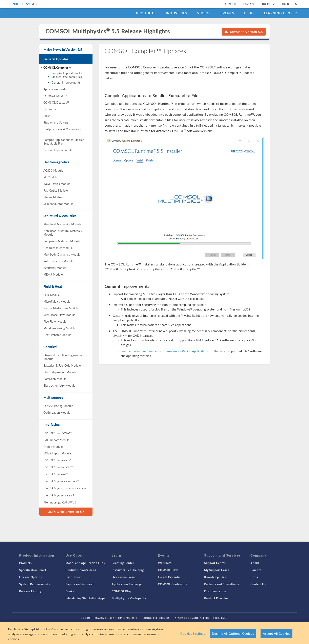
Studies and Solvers (56, 122)
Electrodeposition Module (60, 372)
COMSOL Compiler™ (57, 67)
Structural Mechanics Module (62, 224)
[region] (154, 633)
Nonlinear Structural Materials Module (63, 233)
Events (227, 13)
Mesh (47, 116)
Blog (249, 13)
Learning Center (280, 13)
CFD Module (52, 295)
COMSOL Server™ (55, 96)
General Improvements (66, 82)
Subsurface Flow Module (59, 315)
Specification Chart (33, 570)
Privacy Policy (104, 618)
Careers (256, 570)
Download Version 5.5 (244, 32)
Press (254, 577)
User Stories (74, 577)
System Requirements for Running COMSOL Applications (170, 351)
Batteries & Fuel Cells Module (62, 365)
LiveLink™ (58, 433)
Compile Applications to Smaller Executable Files (67, 75)
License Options (30, 577)
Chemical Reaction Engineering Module (63, 357)
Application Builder (55, 89)
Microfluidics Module (57, 301)
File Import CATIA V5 (60, 502)
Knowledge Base (216, 577)
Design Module (53, 447)
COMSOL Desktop (56, 102)
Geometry (50, 109)
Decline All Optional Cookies (233, 633)
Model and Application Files (85, 563)
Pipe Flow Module (55, 321)
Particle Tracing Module (58, 406)
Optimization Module (57, 412)
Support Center (215, 563)
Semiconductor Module (58, 204)
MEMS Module (53, 274)
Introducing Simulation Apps (85, 598)
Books (70, 591)
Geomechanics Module (58, 248)
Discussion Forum (124, 577)
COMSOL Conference (173, 584)
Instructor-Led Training (128, 570)
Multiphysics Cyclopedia (129, 598)
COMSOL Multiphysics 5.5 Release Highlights (108, 31)
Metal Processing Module (59, 328)
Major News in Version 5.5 (63, 49)
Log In (285, 4)
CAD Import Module (56, 440)
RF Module (50, 177)
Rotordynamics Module (58, 261)
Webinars (165, 563)
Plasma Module (53, 197)
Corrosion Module (55, 379)
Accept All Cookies (277, 633)
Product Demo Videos (81, 570)
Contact (249, 4)
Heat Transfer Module (57, 335)
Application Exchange (127, 584)
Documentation (215, 591)
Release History (30, 591)
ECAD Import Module (57, 453)
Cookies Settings (193, 633)
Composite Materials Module (62, 241)
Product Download (217, 598)
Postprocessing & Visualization (63, 129)
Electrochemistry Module (59, 385)
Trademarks (126, 618)
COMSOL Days (168, 570)
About (255, 563)
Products (146, 13)
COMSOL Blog (122, 591)
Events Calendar (169, 577)
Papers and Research (80, 584)
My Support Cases (217, 570)
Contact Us (258, 584)
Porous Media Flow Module (61, 308)
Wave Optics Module (57, 184)
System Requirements (34, 584)
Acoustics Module (55, 268)
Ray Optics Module (56, 190)
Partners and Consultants (222, 584)
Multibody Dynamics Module (62, 254)
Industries (177, 13)
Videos (204, 13)
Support (231, 4)
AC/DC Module (53, 170)
